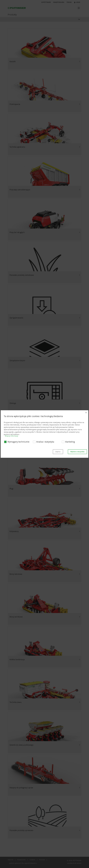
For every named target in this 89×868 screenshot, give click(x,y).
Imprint (11, 860)
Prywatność (21, 860)
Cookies (32, 860)
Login (77, 2)
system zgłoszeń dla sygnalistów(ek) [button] (22, 863)
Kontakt (42, 860)
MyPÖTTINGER (46, 2)
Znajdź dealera (59, 2)
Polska (69, 2)
